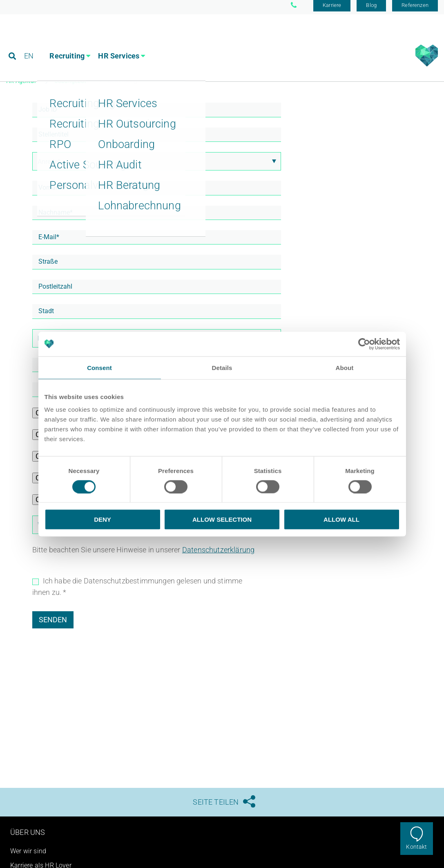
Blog (371, 9)
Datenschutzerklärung (219, 553)
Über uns (28, 835)
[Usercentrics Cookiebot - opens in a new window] (364, 344)
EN (29, 43)
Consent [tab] (99, 367)
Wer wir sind (28, 854)
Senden (53, 623)
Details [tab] (222, 367)
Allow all (341, 519)
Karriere (332, 9)
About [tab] (345, 367)
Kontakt (416, 847)
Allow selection (222, 519)
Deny (103, 519)
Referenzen (415, 9)
